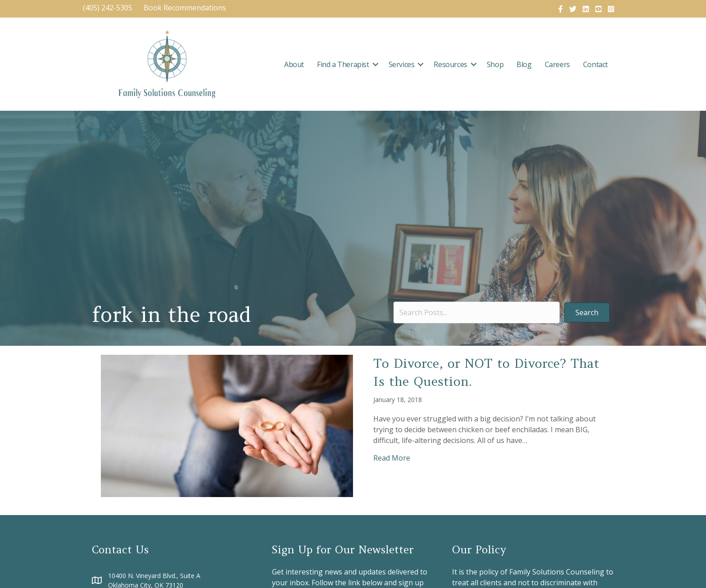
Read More (392, 458)
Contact (595, 64)
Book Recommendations (186, 8)
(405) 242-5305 (108, 8)
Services (402, 64)
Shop (495, 64)
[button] (376, 64)
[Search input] (477, 312)
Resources (450, 64)
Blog (524, 64)
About (294, 64)
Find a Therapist (343, 64)
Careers (557, 64)
